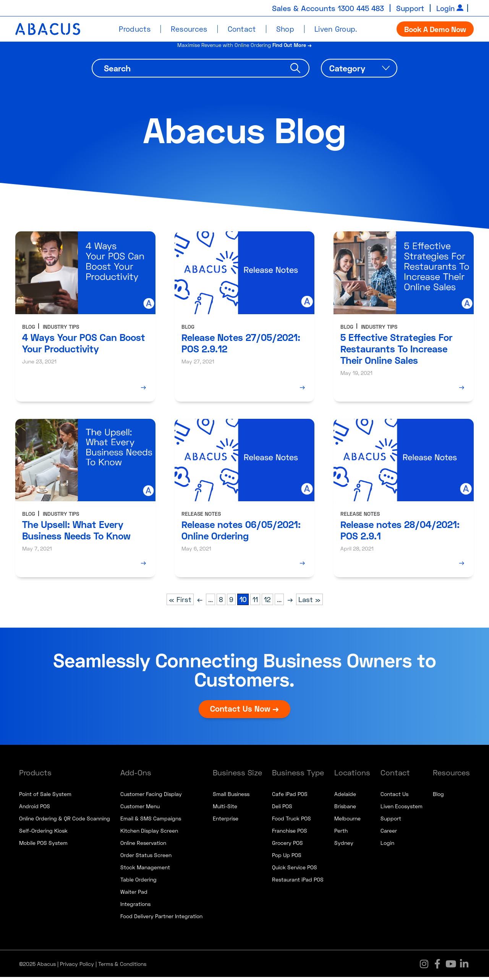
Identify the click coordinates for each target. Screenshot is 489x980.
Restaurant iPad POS (298, 882)
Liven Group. (336, 29)
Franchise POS (290, 834)
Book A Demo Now (435, 29)
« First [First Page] (180, 602)
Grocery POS (287, 846)
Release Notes (201, 517)
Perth (341, 834)
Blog (29, 329)
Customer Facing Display (151, 797)
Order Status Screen (146, 858)
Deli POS (282, 809)
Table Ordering (138, 882)
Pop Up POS (287, 858)
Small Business (231, 797)
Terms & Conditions (122, 967)
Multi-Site (225, 809)
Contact (242, 29)
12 (267, 602)
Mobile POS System (43, 846)
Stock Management (145, 870)
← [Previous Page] (200, 602)
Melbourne (347, 821)
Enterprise (226, 821)
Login (445, 8)
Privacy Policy (77, 967)
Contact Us (394, 797)
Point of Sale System (45, 797)
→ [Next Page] (290, 602)
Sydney (344, 846)
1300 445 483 (357, 8)
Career (389, 834)
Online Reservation (143, 846)
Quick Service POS (295, 870)
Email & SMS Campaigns (151, 821)
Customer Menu (140, 809)
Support (408, 8)
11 (255, 602)
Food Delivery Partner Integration (161, 919)
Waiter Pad (134, 895)
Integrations (135, 907)
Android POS (35, 809)
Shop (285, 29)
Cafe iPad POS (290, 797)
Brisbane (345, 809)
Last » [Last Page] (309, 602)
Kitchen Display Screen (149, 834)
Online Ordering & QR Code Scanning (65, 821)
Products (134, 29)
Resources (189, 29)
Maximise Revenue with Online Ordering (245, 48)
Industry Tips (61, 329)
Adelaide (345, 797)
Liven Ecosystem (402, 809)
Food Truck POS (291, 821)
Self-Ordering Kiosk (43, 834)
